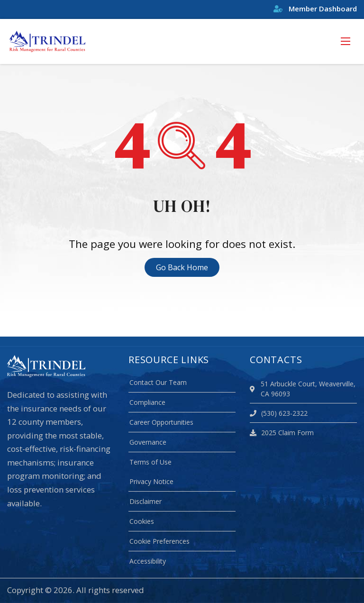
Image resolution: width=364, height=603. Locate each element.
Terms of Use (150, 462)
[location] (254, 389)
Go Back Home (182, 267)
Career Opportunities (161, 422)
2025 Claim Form (282, 433)
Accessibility (148, 561)
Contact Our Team (158, 382)
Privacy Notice (151, 481)
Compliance (147, 402)
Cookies (142, 521)
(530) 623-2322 (279, 413)
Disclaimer (146, 501)
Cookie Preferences (159, 541)
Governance (148, 442)
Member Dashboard (315, 9)
